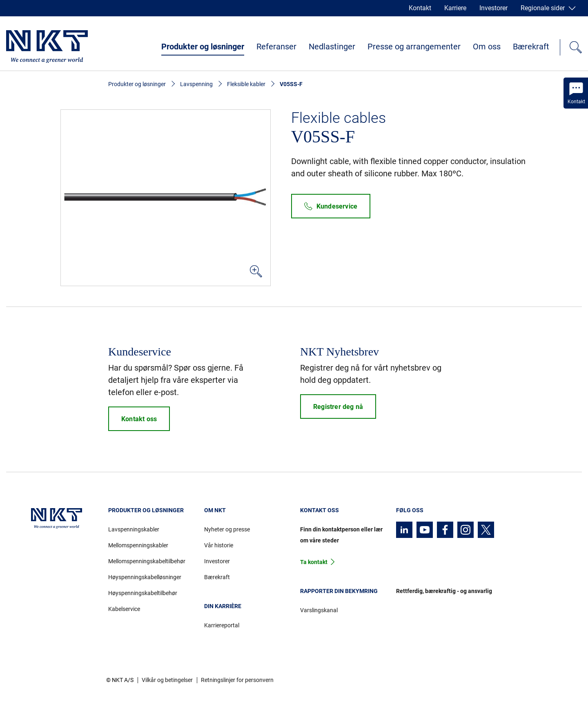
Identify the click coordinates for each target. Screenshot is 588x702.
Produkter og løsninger (203, 47)
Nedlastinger (332, 47)
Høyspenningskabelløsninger (145, 577)
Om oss (487, 47)
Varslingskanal (319, 610)
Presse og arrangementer (414, 47)
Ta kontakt (314, 562)
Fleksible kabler (246, 84)
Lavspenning (196, 84)
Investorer (493, 8)
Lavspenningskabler (134, 529)
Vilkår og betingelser (167, 680)
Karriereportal (222, 625)
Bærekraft (531, 47)
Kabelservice (124, 609)
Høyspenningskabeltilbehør (143, 593)
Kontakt (420, 8)
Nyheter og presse (227, 529)
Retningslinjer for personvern (237, 680)
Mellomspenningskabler (138, 545)
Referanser (276, 47)
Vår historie (219, 545)
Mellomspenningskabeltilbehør (147, 561)
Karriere (455, 8)
